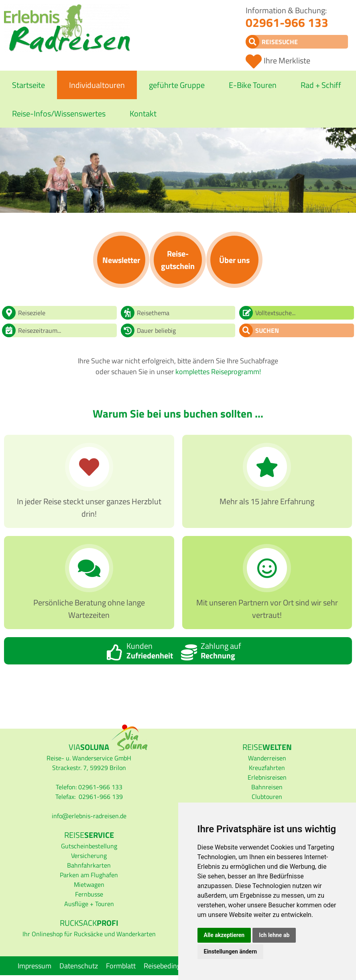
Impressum (35, 966)
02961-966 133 (287, 22)
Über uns (234, 260)
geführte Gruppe (177, 85)
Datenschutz (79, 966)
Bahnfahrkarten (89, 865)
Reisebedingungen (172, 966)
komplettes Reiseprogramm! (218, 372)
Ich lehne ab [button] (274, 935)
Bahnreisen (267, 787)
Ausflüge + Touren (89, 904)
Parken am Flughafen (89, 875)
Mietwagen (89, 884)
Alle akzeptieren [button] (224, 935)
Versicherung (89, 856)
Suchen (267, 330)
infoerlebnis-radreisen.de (89, 816)
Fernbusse (89, 894)
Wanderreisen (267, 758)
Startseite (28, 85)
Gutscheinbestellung (89, 846)
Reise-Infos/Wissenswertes (59, 113)
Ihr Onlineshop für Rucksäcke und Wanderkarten (89, 934)
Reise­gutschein (178, 260)
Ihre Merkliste (287, 60)
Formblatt (121, 966)
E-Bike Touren (253, 85)
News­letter (121, 260)
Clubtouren (267, 797)
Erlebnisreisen (267, 777)
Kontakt (143, 113)
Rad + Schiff (321, 85)
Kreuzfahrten (267, 768)
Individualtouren (97, 85)
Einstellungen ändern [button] (231, 951)
